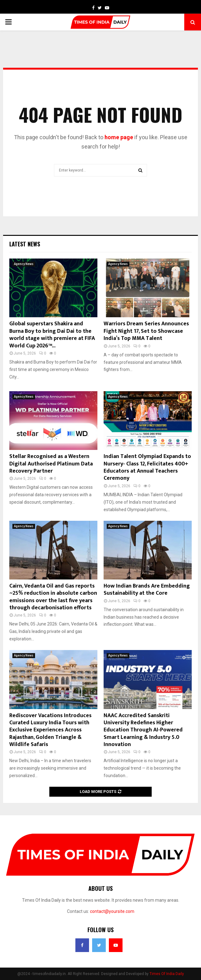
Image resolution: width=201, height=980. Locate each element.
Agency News (24, 264)
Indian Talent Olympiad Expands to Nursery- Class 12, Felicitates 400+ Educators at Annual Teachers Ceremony (147, 467)
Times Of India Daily (167, 974)
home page (119, 137)
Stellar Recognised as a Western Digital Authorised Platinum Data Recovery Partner (51, 464)
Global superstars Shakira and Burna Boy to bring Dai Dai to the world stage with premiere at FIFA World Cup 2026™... (52, 335)
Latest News (25, 244)
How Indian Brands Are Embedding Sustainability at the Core (147, 590)
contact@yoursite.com (112, 911)
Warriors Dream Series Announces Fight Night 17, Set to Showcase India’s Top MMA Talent (146, 331)
